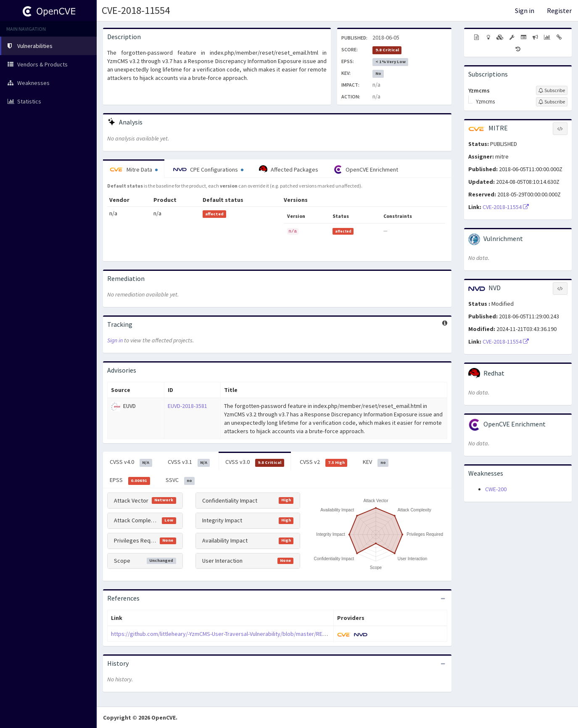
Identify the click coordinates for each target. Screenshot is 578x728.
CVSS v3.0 (255, 462)
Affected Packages (289, 169)
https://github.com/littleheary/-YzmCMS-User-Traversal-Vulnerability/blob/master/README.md (228, 634)
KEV (376, 462)
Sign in (525, 11)
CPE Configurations (208, 169)
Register (559, 11)
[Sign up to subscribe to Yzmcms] (552, 90)
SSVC (180, 480)
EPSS (130, 480)
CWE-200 (496, 489)
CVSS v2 (324, 462)
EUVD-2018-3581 (187, 406)
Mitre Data (134, 169)
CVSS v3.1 (189, 462)
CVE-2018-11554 (136, 10)
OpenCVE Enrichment (366, 169)
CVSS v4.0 (131, 462)
